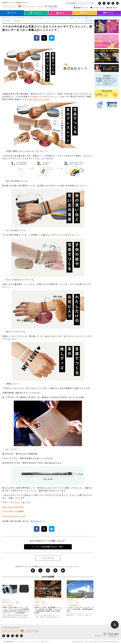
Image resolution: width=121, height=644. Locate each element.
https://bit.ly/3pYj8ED (39, 99)
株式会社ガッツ (38, 521)
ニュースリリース (19, 18)
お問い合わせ (112, 8)
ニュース (6, 21)
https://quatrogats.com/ (14, 516)
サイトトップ (7, 18)
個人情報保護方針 (9, 642)
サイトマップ (34, 642)
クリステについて (97, 8)
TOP (115, 625)
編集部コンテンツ (81, 8)
